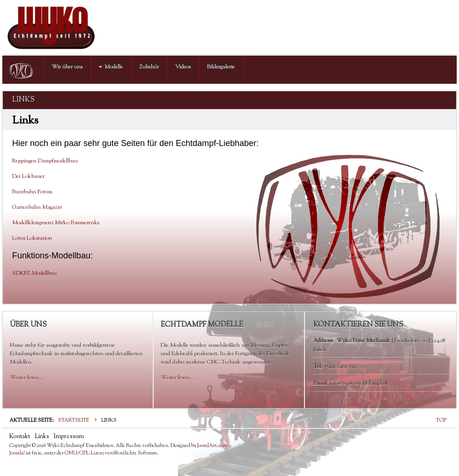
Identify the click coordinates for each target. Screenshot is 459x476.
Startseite (74, 420)
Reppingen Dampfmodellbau (45, 161)
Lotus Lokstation (32, 238)
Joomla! (17, 453)
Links (42, 437)
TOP (441, 420)
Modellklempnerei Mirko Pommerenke (56, 223)
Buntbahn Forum (32, 192)
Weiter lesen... (26, 378)
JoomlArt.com (212, 446)
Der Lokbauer (28, 176)
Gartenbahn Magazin (37, 207)
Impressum (69, 437)
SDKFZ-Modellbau (34, 273)
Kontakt (20, 437)
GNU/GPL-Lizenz (84, 453)
